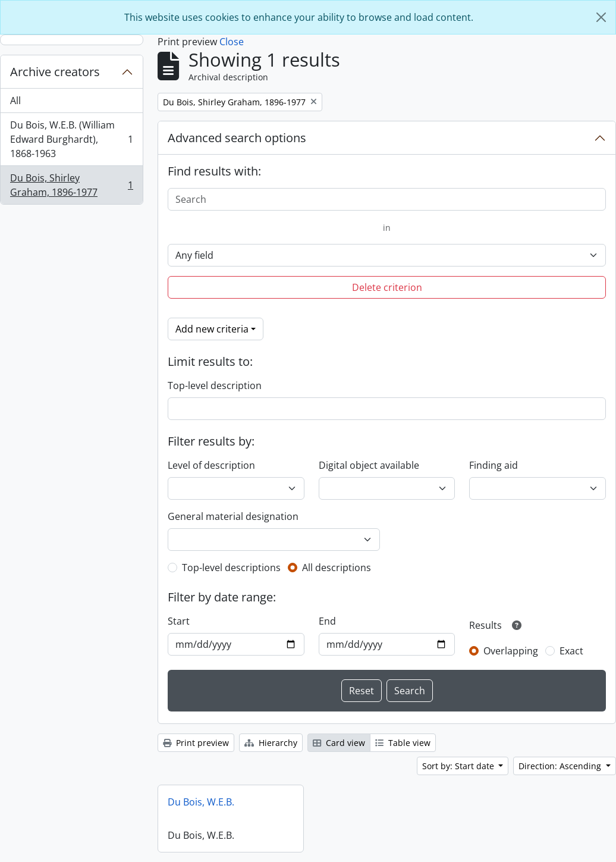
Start (179, 621)
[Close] (601, 17)
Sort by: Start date (459, 766)
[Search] (387, 199)
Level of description (211, 465)
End (327, 621)
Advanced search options (237, 138)
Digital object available (369, 465)
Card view (339, 743)
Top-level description (215, 385)
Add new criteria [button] (212, 329)
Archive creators (55, 72)
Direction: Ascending (561, 766)
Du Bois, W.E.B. (201, 802)
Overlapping (511, 651)
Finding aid (494, 465)
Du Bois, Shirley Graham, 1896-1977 (71, 185)
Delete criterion (387, 287)
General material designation (233, 516)
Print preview (196, 743)
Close (232, 42)
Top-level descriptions (231, 568)
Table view (403, 743)
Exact (571, 651)
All (15, 101)
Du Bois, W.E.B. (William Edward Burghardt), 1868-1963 (71, 139)
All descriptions (337, 568)
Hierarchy (271, 743)
